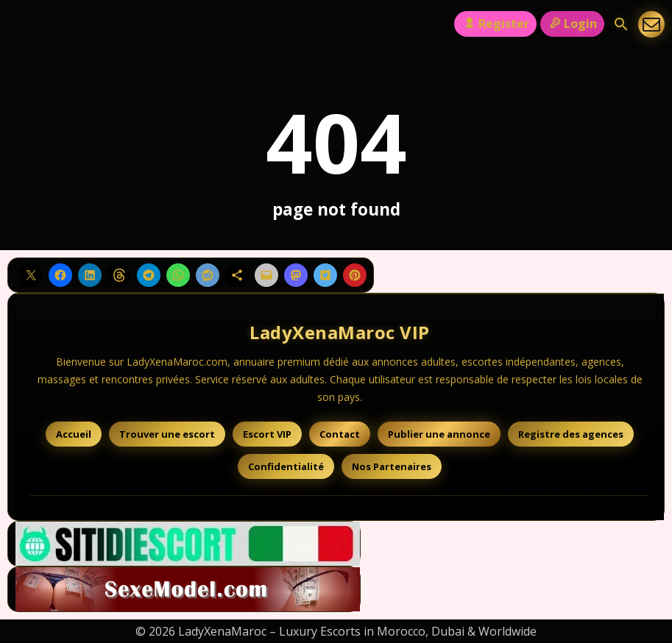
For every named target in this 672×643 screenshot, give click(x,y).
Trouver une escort (167, 434)
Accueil (74, 434)
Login (572, 24)
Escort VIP (267, 434)
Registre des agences (571, 434)
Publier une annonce (439, 434)
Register (495, 24)
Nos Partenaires (392, 466)
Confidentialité (286, 466)
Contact (340, 434)
